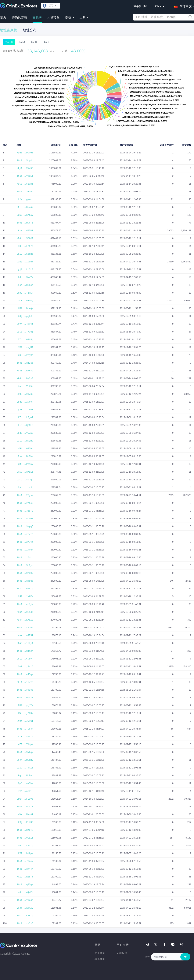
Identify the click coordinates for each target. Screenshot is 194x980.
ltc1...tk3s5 (25, 924)
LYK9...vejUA (25, 347)
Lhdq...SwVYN (25, 277)
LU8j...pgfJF (25, 316)
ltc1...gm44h (25, 869)
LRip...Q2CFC (25, 425)
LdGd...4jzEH (25, 892)
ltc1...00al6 (25, 838)
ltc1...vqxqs (25, 900)
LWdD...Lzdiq (25, 846)
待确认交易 (19, 17)
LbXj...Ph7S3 (25, 822)
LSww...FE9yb (25, 799)
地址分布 (30, 30)
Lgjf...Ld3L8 (25, 270)
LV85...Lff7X (25, 246)
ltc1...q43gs (25, 885)
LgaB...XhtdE (25, 410)
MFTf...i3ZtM (25, 682)
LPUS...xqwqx (25, 394)
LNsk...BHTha (25, 456)
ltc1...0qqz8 (25, 698)
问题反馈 (122, 953)
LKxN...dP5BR (25, 231)
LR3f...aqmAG (25, 908)
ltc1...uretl (25, 807)
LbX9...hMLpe (25, 854)
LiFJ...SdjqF (25, 480)
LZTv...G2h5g (25, 340)
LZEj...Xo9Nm (25, 262)
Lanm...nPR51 (25, 636)
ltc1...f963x (25, 729)
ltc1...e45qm (25, 674)
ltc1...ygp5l (25, 176)
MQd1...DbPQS (25, 153)
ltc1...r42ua (25, 628)
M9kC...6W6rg (25, 589)
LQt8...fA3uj (25, 332)
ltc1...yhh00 (25, 519)
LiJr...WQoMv (25, 760)
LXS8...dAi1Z (25, 472)
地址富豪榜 (9, 30)
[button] (182, 6)
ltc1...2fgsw (25, 495)
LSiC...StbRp (25, 254)
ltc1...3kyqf (25, 527)
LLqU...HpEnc (25, 776)
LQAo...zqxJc (25, 488)
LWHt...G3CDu (25, 449)
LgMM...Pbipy (25, 464)
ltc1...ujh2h (25, 651)
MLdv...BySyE (25, 379)
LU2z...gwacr (25, 200)
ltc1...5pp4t (25, 161)
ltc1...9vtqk (25, 752)
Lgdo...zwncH (25, 402)
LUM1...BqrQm (25, 309)
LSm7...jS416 (25, 667)
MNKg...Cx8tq (25, 916)
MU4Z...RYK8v (25, 371)
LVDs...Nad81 (25, 815)
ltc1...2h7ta (25, 542)
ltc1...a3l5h (25, 192)
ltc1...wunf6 (25, 223)
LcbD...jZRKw (25, 293)
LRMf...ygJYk (25, 706)
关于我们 (100, 953)
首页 (3, 17)
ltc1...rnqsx (25, 503)
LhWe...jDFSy (25, 713)
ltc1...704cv (25, 861)
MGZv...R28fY (25, 877)
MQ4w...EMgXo (25, 620)
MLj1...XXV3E (25, 168)
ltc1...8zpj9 (25, 830)
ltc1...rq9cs (25, 690)
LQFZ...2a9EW (25, 597)
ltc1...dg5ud (25, 581)
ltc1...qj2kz (25, 363)
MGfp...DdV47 (25, 207)
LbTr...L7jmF (25, 418)
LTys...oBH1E (25, 791)
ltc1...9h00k (25, 573)
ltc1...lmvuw (25, 550)
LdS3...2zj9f (25, 355)
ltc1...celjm (25, 604)
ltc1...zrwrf (25, 534)
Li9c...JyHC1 (25, 721)
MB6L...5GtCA (25, 238)
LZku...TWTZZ (25, 768)
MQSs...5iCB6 (25, 184)
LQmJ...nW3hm (25, 783)
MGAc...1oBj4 (25, 643)
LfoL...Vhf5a (25, 386)
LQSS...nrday (25, 215)
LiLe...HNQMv (25, 441)
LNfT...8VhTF (25, 737)
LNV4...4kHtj (25, 324)
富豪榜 (37, 17)
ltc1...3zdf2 (25, 511)
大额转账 (53, 17)
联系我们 (100, 959)
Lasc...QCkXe (25, 285)
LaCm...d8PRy (25, 301)
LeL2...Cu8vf (25, 659)
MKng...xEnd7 (25, 612)
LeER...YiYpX (25, 745)
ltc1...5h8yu (25, 565)
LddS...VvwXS (25, 433)
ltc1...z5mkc (25, 558)
